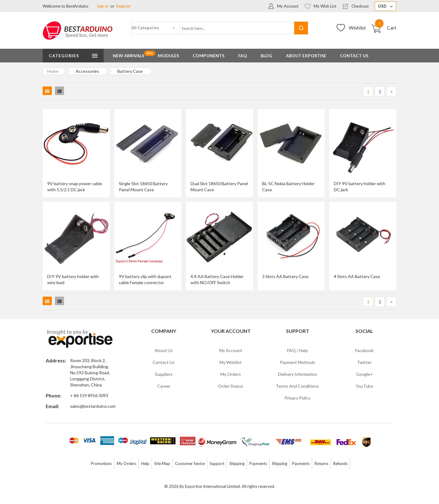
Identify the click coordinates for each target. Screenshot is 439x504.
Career (164, 386)
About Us (164, 350)
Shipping (237, 463)
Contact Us (164, 362)
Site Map (162, 463)
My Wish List (325, 6)
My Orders (231, 374)
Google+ (364, 374)
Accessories (87, 71)
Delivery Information (298, 374)
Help (145, 463)
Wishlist (357, 28)
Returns (321, 463)
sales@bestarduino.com (93, 406)
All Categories (145, 28)
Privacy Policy (297, 398)
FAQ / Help (298, 350)
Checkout (360, 6)
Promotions (101, 463)
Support (217, 463)
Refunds (340, 463)
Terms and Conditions (297, 386)
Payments (258, 463)
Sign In (103, 6)
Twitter (364, 362)
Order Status (231, 386)
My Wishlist (231, 362)
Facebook (364, 350)
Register (123, 6)
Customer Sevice (190, 463)
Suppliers (164, 374)
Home (53, 71)
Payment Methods (298, 362)
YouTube (364, 386)
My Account (288, 6)
